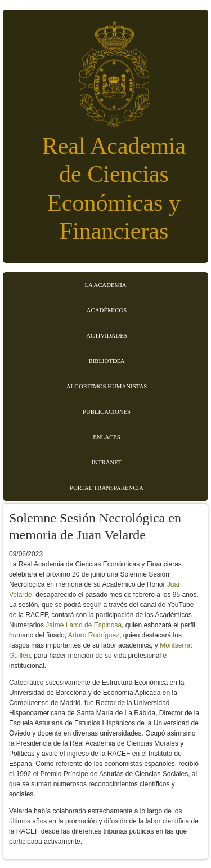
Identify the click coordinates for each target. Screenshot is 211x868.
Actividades (107, 335)
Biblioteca (106, 361)
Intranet (107, 462)
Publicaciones (107, 411)
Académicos (107, 310)
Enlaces (107, 437)
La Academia (105, 285)
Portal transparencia (107, 488)
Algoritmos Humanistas (107, 386)
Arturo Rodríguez (94, 635)
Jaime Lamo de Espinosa (84, 625)
